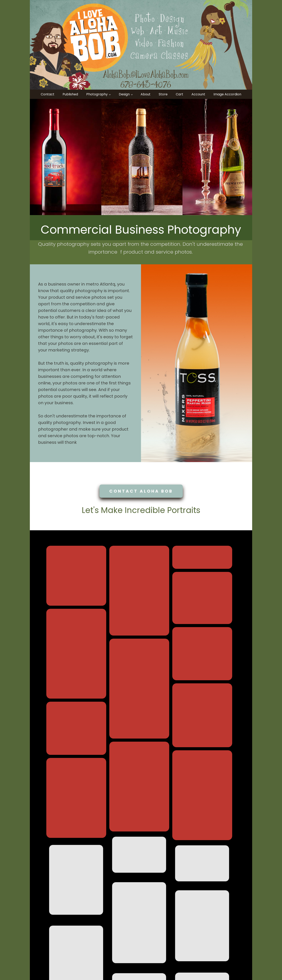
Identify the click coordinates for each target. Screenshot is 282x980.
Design (124, 94)
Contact (48, 94)
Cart (179, 94)
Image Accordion (227, 94)
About (146, 94)
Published (70, 94)
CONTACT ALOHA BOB (141, 491)
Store (163, 94)
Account (198, 94)
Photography (97, 94)
